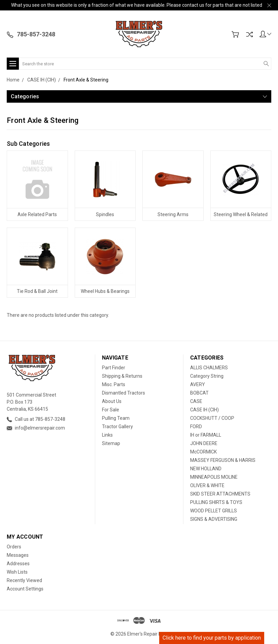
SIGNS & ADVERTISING (214, 519)
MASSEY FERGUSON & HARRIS (223, 460)
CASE (196, 401)
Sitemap (111, 443)
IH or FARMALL (206, 435)
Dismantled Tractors (124, 393)
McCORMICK (203, 452)
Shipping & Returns (122, 376)
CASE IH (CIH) (204, 410)
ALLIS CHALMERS (209, 368)
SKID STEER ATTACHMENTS (220, 494)
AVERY (198, 384)
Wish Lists (17, 572)
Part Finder (114, 368)
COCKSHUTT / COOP (212, 418)
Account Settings (25, 589)
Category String (207, 376)
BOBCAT (199, 393)
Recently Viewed (24, 580)
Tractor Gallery (117, 427)
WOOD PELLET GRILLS (214, 511)
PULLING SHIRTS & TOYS (216, 502)
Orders (14, 547)
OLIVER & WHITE (207, 485)
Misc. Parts (114, 384)
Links (107, 435)
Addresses (18, 564)
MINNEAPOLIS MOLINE (214, 477)
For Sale (111, 410)
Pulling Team (116, 418)
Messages (18, 555)
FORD (196, 427)
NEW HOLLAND (206, 469)
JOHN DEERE (204, 443)
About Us (112, 401)
